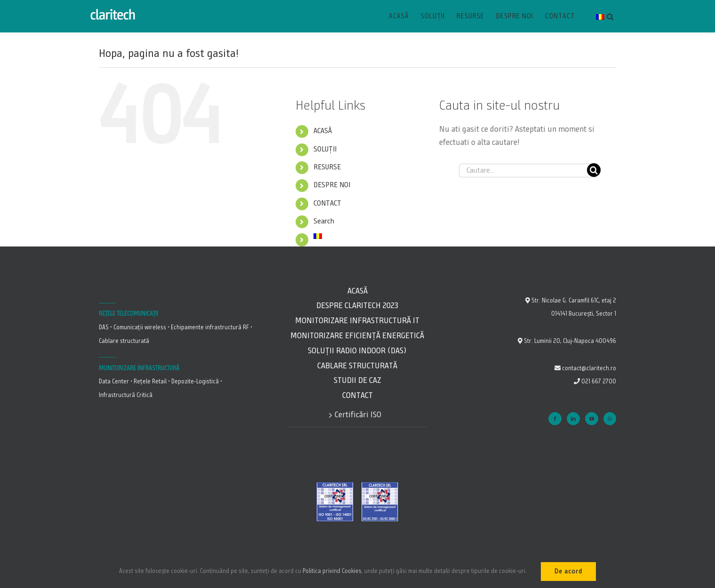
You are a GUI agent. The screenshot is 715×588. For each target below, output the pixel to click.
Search (324, 222)
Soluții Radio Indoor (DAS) (357, 351)
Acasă (357, 291)
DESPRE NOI (332, 185)
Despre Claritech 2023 (357, 306)
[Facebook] (555, 419)
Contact (357, 396)
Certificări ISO (358, 415)
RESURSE (327, 167)
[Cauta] (594, 170)
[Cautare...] (528, 171)
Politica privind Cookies (332, 571)
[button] (610, 17)
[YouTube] (592, 419)
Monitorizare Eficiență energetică (357, 336)
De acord (568, 572)
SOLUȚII (325, 150)
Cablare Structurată (357, 366)
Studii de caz (357, 381)
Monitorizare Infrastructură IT (357, 321)
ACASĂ (323, 131)
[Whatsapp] (610, 419)
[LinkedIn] (573, 419)
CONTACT (327, 204)
